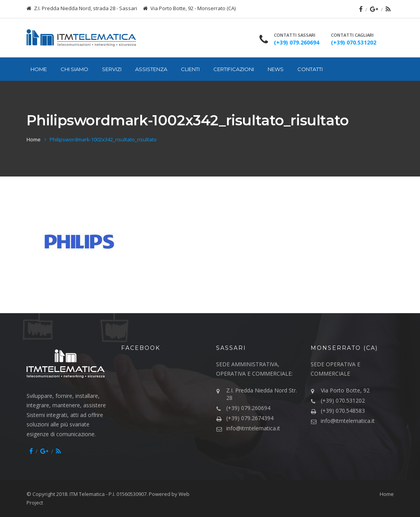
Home (39, 69)
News (276, 69)
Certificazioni (234, 69)
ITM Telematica (87, 494)
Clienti (190, 69)
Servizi (112, 69)
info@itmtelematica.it (253, 428)
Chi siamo (74, 69)
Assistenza (151, 69)
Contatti (310, 69)
